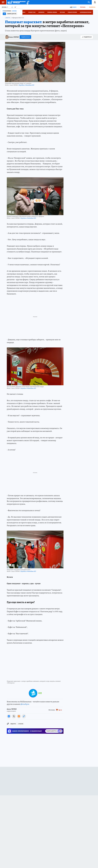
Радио (75, 7)
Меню (2, 2)
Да (4, 14)
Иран (24, 12)
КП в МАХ (62, 12)
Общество (8, 18)
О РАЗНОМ (21, 724)
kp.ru (60, 710)
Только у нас (32, 12)
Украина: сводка (52, 12)
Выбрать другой (12, 14)
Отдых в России (72, 12)
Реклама (83, 7)
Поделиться (87, 37)
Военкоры (41, 12)
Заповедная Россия (86, 12)
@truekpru (25, 704)
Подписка (92, 7)
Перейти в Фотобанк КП (26, 85)
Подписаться (25, 37)
